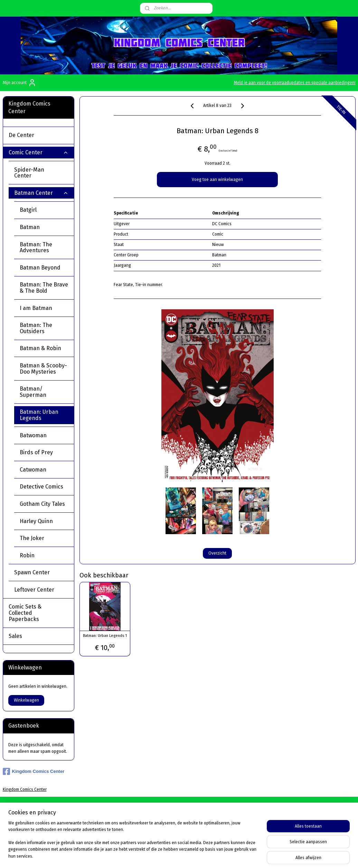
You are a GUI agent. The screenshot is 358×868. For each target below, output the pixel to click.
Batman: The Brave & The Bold (44, 288)
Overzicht (217, 553)
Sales (15, 636)
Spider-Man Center (41, 173)
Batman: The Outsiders (36, 328)
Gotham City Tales (42, 504)
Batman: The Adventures (36, 248)
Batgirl (28, 210)
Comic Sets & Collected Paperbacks (39, 613)
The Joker (32, 538)
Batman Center (41, 193)
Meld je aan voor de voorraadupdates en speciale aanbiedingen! (295, 83)
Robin (27, 555)
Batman (30, 227)
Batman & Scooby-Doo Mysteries (43, 369)
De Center (39, 135)
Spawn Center (41, 572)
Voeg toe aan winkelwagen (217, 180)
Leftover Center (41, 590)
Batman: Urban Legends (39, 415)
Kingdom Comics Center (34, 771)
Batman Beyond (40, 268)
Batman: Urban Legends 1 (105, 636)
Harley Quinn (36, 521)
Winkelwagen (26, 700)
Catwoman (33, 470)
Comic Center (39, 152)
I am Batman (36, 308)
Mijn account (20, 83)
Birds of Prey (36, 452)
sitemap (210, 855)
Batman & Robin (40, 348)
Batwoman (33, 435)
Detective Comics (41, 487)
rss (224, 855)
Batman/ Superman (33, 392)
